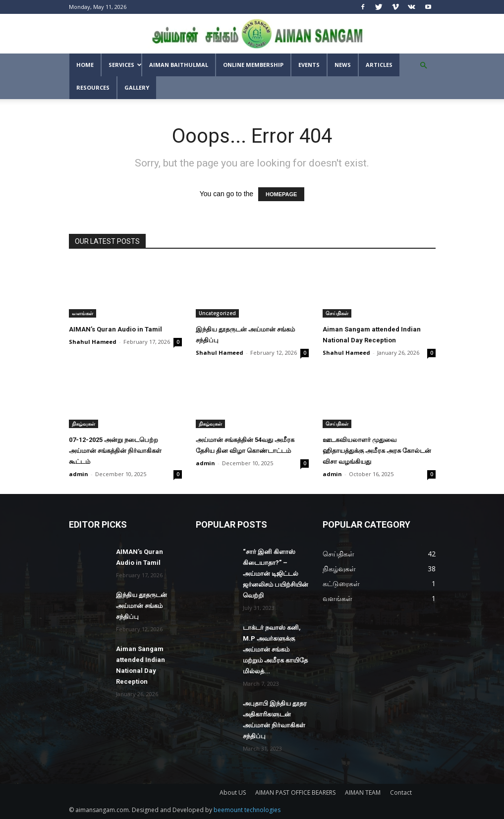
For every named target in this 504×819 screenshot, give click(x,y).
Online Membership (253, 65)
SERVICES (125, 65)
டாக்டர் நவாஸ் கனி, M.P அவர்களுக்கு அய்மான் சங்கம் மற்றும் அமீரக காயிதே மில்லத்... (275, 649)
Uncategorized (217, 313)
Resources (93, 87)
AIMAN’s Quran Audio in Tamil (115, 329)
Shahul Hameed (93, 342)
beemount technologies (247, 810)
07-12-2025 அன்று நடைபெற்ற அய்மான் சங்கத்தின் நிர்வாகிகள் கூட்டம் (115, 451)
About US (233, 792)
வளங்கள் (83, 313)
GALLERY (137, 87)
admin (79, 474)
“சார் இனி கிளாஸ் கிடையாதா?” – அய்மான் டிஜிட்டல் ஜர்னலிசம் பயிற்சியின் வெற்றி (276, 573)
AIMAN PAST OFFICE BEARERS (295, 792)
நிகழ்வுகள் (84, 424)
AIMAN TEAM (363, 792)
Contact (401, 792)
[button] (424, 66)
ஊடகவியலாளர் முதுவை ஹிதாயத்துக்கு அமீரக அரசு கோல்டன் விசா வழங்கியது (377, 451)
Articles (379, 65)
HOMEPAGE (281, 194)
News (343, 65)
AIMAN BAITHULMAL (179, 65)
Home (85, 65)
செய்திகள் (337, 313)
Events (309, 65)
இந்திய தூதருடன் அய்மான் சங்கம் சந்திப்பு (141, 606)
